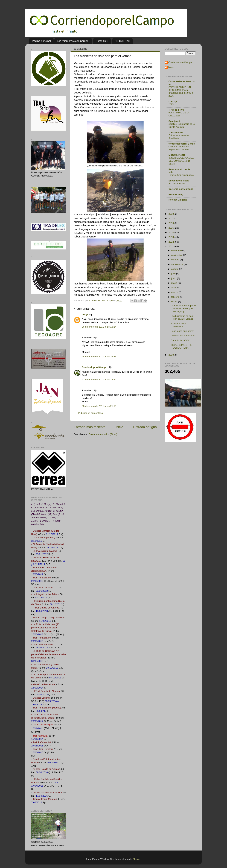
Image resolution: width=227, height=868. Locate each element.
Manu (171, 67)
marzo (175, 292)
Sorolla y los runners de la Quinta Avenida (182, 125)
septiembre (178, 264)
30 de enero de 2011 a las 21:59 (99, 406)
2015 (171, 228)
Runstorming (176, 194)
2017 (171, 218)
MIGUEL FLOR (177, 155)
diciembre (177, 250)
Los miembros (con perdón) (73, 41)
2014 (171, 232)
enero (175, 301)
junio (174, 278)
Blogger (137, 859)
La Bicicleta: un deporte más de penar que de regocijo (183, 308)
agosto (175, 269)
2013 (171, 237)
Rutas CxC (102, 41)
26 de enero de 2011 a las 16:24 (99, 327)
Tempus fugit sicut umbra (181, 175)
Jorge (85, 314)
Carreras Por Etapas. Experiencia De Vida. (179, 148)
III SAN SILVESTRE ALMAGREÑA (181, 346)
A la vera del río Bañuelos (179, 325)
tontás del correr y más (182, 144)
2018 (171, 214)
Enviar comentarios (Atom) (103, 434)
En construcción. (177, 183)
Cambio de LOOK (180, 340)
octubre (176, 260)
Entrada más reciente (90, 427)
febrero (175, 297)
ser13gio (173, 101)
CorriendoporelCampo (94, 367)
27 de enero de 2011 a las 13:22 (99, 380)
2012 (171, 242)
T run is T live (176, 110)
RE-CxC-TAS (122, 41)
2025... (172, 104)
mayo (175, 283)
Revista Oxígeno (178, 200)
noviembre (177, 255)
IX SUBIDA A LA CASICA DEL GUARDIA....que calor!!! (181, 161)
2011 (171, 246)
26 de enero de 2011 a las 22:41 (99, 357)
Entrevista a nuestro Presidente (179, 137)
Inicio (119, 427)
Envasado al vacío (179, 181)
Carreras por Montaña (181, 189)
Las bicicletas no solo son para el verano (182, 317)
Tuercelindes (176, 132)
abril (174, 288)
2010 (171, 355)
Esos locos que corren (183, 331)
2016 (171, 223)
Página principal (41, 41)
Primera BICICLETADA (183, 336)
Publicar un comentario (91, 413)
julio (174, 274)
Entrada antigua (145, 427)
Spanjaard (174, 121)
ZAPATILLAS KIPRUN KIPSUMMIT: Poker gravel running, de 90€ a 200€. (181, 91)
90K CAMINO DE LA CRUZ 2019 (179, 114)
